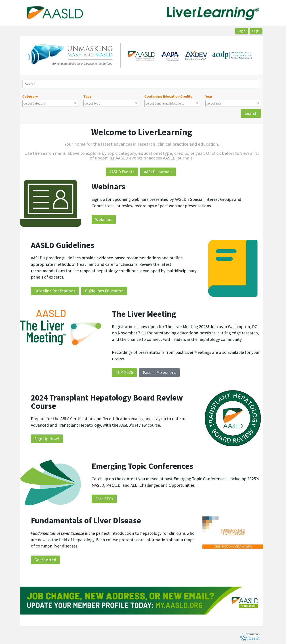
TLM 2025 (124, 372)
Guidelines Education (104, 291)
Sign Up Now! (47, 439)
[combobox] (43, 103)
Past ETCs (104, 499)
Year (209, 96)
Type (87, 96)
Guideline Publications (55, 291)
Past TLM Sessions (159, 372)
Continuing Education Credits (168, 96)
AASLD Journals (158, 172)
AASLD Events (122, 172)
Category (30, 96)
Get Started (45, 560)
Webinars (104, 219)
